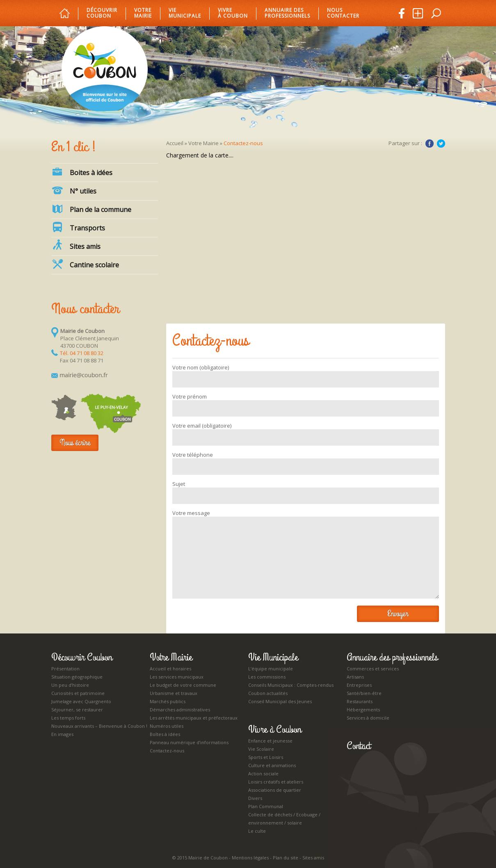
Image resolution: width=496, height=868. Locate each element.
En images (62, 734)
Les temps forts (68, 718)
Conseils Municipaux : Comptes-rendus (291, 685)
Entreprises (359, 685)
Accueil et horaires (170, 669)
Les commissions (267, 677)
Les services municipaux (177, 677)
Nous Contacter (343, 13)
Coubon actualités (268, 693)
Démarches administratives (180, 710)
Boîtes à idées (165, 734)
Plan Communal (266, 806)
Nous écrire (75, 443)
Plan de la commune (91, 209)
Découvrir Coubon (102, 13)
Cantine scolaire (85, 264)
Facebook (430, 144)
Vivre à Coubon (233, 13)
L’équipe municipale (271, 669)
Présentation (65, 669)
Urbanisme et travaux (174, 693)
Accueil (175, 143)
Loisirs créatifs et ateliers (276, 782)
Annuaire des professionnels (287, 13)
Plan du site (286, 858)
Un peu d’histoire (70, 685)
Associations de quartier (275, 790)
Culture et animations (272, 765)
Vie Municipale (273, 657)
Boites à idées (82, 172)
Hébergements (363, 710)
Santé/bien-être (364, 693)
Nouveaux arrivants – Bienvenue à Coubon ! (99, 726)
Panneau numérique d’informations (189, 742)
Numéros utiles (167, 726)
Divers (255, 798)
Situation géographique (77, 677)
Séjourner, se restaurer (77, 710)
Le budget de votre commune (183, 685)
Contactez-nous (167, 751)
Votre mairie (143, 13)
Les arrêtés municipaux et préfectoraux (194, 718)
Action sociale (263, 773)
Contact (359, 746)
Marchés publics (168, 701)
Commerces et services (373, 669)
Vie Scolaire (261, 749)
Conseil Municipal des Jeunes (280, 701)
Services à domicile (368, 718)
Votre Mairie (203, 143)
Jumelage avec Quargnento (81, 701)
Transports (78, 227)
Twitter (441, 144)
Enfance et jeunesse (270, 741)
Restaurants (360, 701)
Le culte (257, 831)
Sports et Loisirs (266, 757)
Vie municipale (185, 13)
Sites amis (76, 245)
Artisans (355, 677)
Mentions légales (250, 858)
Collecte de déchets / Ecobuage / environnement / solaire (284, 819)
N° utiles (74, 190)
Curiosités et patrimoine (78, 693)
